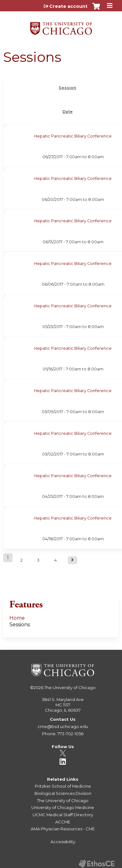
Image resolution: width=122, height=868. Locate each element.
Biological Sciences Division (63, 793)
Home (17, 618)
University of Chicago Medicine (63, 807)
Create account (68, 6)
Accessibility (63, 842)
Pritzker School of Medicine (63, 786)
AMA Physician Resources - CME (63, 829)
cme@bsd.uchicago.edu (63, 726)
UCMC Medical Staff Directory (63, 815)
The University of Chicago (70, 687)
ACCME (63, 822)
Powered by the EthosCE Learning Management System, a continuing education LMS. (97, 863)
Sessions (20, 625)
